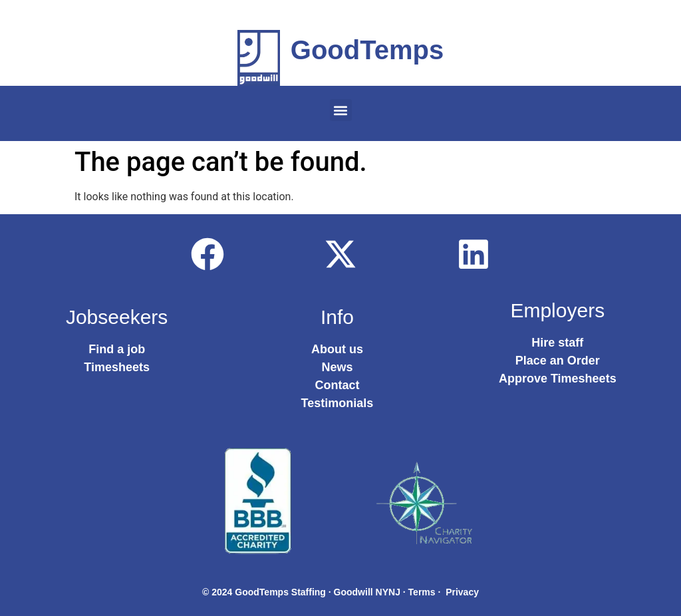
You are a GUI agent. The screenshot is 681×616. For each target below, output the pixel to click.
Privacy (462, 592)
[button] (341, 110)
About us (337, 349)
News (337, 367)
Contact (337, 385)
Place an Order (558, 361)
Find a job (117, 349)
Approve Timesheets (558, 379)
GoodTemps (367, 50)
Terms (422, 592)
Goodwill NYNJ (367, 592)
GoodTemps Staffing (280, 592)
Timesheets (117, 367)
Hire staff (557, 343)
